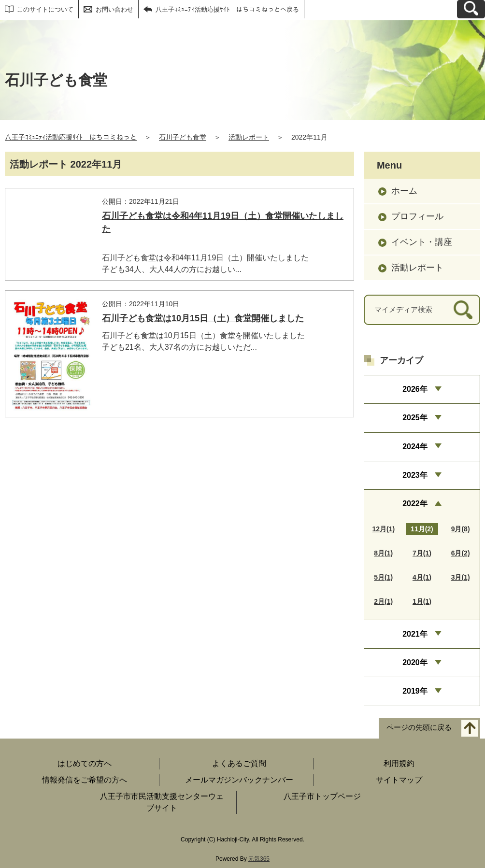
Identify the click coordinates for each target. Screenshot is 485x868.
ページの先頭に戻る (419, 727)
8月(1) (383, 553)
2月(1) (383, 601)
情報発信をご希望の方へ (85, 780)
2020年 (415, 662)
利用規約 (399, 763)
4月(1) (422, 577)
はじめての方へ (85, 763)
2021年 (415, 634)
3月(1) (461, 577)
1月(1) (422, 601)
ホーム (404, 191)
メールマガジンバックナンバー (239, 780)
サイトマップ (399, 780)
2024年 (415, 447)
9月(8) (461, 529)
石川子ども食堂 (183, 137)
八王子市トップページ (322, 796)
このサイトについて (45, 9)
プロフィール (417, 216)
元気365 (259, 859)
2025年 (415, 418)
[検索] (463, 310)
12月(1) (383, 529)
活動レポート (249, 137)
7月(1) (422, 553)
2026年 (415, 389)
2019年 (415, 691)
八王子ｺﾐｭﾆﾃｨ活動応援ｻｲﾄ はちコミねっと (71, 137)
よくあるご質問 (239, 763)
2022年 (415, 504)
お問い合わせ (114, 9)
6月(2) (461, 553)
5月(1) (383, 577)
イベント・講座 (422, 242)
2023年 (415, 475)
